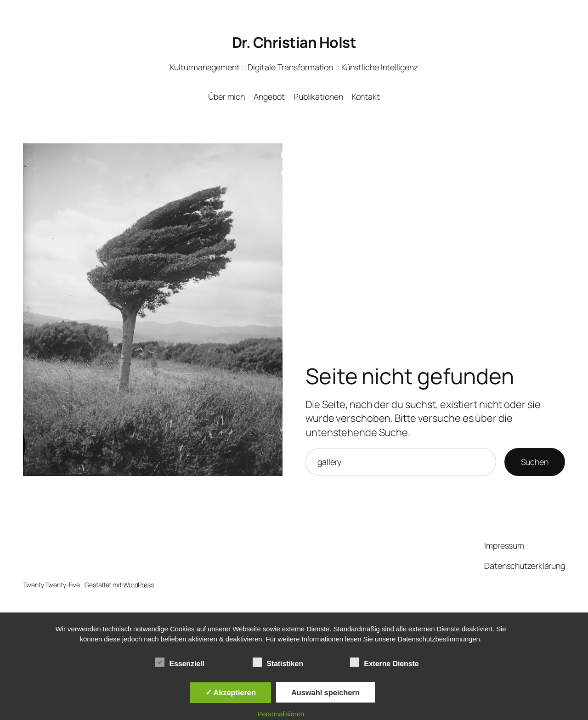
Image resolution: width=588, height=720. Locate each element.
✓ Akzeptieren (231, 692)
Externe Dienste (384, 663)
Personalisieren (281, 714)
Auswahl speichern (325, 692)
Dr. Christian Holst (294, 42)
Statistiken (278, 663)
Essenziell (180, 663)
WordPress (139, 585)
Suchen (535, 462)
